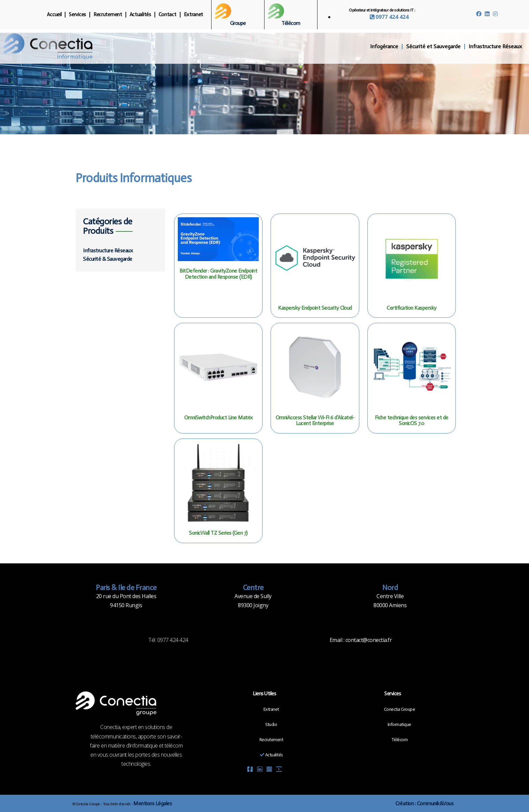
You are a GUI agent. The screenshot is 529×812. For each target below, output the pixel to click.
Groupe (238, 23)
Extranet (194, 15)
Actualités (140, 15)
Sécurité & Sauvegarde (108, 259)
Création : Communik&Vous (424, 803)
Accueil (54, 15)
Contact (168, 15)
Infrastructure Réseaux (495, 46)
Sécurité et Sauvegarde (433, 46)
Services (77, 15)
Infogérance (384, 46)
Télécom (291, 23)
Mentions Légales (152, 803)
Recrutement (108, 15)
